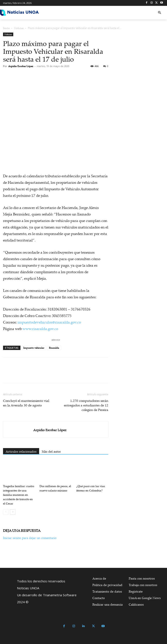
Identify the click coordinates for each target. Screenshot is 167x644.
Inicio (6, 28)
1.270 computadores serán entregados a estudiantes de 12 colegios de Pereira (86, 405)
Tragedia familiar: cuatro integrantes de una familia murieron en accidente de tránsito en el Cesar (19, 495)
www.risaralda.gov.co (40, 329)
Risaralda (54, 348)
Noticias (19, 28)
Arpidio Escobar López (21, 66)
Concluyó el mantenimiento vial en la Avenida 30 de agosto (26, 403)
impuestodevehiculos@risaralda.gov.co (49, 322)
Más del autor (51, 451)
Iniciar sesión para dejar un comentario (30, 538)
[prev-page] (6, 512)
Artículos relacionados (21, 451)
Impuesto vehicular (34, 348)
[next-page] (13, 512)
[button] (159, 13)
